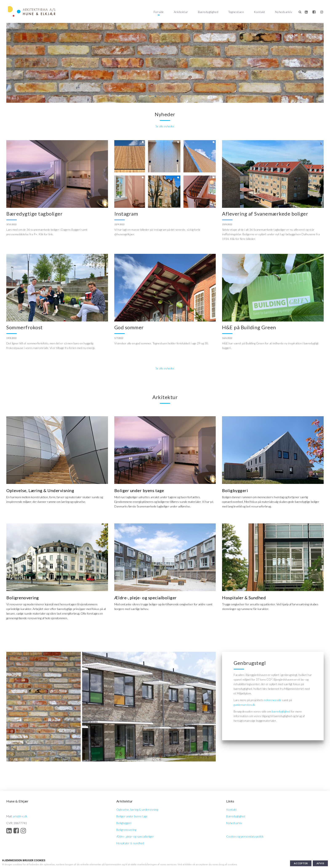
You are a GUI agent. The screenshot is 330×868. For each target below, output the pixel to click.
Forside (159, 12)
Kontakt (259, 12)
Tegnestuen (236, 12)
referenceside (273, 700)
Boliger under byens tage (132, 816)
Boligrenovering (126, 830)
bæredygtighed (281, 711)
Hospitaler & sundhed (130, 843)
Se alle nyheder (165, 126)
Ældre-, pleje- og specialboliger (135, 836)
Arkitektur (181, 12)
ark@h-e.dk (20, 816)
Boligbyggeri (124, 823)
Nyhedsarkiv (284, 12)
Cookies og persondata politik (245, 836)
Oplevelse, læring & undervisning (137, 809)
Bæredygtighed (208, 12)
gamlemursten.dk (244, 705)
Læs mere (244, 865)
